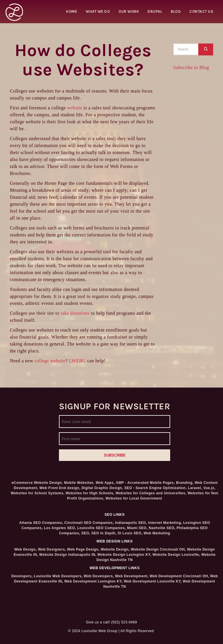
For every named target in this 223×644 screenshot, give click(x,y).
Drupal (155, 11)
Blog (176, 11)
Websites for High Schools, (90, 493)
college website (50, 361)
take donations (75, 313)
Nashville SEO (161, 528)
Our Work (129, 11)
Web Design (25, 549)
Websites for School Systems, (38, 493)
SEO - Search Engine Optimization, (155, 488)
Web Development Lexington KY (93, 581)
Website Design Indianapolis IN (67, 555)
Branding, (185, 483)
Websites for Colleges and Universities (150, 493)
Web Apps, (105, 483)
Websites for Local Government (134, 498)
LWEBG (78, 361)
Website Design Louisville (176, 555)
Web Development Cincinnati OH (179, 576)
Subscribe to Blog (191, 67)
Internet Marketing (164, 523)
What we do (98, 11)
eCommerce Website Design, (37, 483)
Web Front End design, (60, 488)
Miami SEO (137, 528)
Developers (21, 576)
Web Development (131, 576)
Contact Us (201, 11)
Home (71, 11)
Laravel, (195, 488)
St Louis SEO (130, 533)
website (75, 108)
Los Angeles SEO (59, 528)
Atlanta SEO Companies (41, 523)
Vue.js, (209, 488)
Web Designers (51, 549)
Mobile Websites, (79, 483)
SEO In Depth (104, 533)
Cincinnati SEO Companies (89, 523)
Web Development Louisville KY (152, 581)
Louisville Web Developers (57, 576)
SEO (85, 533)
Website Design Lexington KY (124, 555)
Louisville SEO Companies (101, 528)
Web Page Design (83, 549)
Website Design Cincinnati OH (158, 549)
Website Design (115, 549)
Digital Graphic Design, (102, 488)
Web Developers (98, 576)
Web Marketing (157, 533)
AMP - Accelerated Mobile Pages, (145, 483)
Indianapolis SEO (131, 523)
